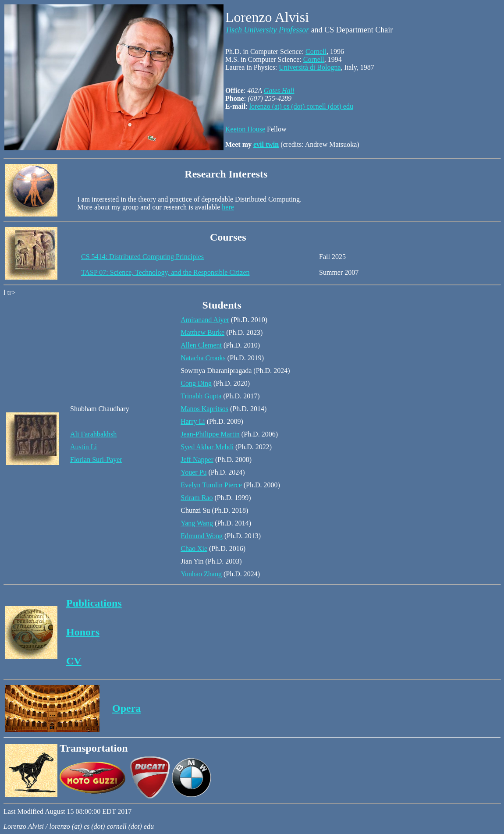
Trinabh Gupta (201, 396)
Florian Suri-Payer (96, 460)
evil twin (266, 144)
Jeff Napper (197, 460)
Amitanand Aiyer (205, 320)
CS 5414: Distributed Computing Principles (142, 257)
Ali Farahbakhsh (93, 434)
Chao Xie (194, 548)
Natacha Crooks (203, 358)
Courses (228, 237)
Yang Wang (197, 523)
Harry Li (193, 421)
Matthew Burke (202, 332)
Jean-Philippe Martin (210, 434)
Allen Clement (201, 345)
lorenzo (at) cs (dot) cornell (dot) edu (301, 106)
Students (222, 305)
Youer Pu (193, 472)
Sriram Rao (197, 498)
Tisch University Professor (267, 30)
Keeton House (245, 129)
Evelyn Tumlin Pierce (211, 485)
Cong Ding (196, 383)
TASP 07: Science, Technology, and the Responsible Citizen (165, 272)
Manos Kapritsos (204, 409)
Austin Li (83, 447)
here (228, 207)
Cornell (316, 51)
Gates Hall (279, 90)
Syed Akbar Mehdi (207, 447)
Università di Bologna (310, 67)
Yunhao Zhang (201, 574)
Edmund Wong (202, 536)
